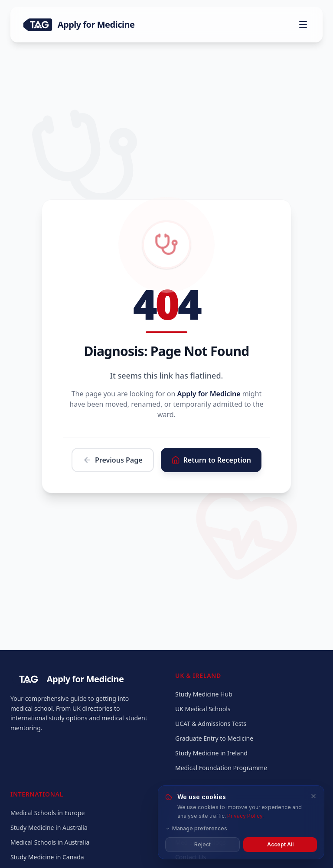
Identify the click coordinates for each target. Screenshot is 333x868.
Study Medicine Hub (204, 694)
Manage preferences (196, 828)
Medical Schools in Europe (47, 813)
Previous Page (113, 460)
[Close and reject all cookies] (313, 796)
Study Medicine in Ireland (211, 753)
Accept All (280, 844)
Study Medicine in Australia (49, 828)
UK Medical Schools (203, 709)
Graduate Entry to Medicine (214, 738)
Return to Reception (211, 460)
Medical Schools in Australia (50, 842)
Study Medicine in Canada (47, 857)
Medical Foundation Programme (221, 768)
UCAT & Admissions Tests (211, 724)
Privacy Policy (245, 816)
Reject (202, 844)
